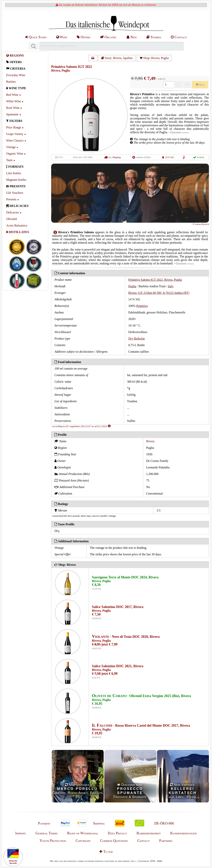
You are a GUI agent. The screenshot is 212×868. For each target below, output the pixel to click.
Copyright (83, 841)
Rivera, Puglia (61, 70)
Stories (154, 37)
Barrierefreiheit (149, 833)
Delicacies (13, 212)
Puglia (132, 286)
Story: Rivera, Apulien (117, 58)
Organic (108, 37)
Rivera (150, 441)
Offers (84, 37)
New (132, 37)
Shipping (116, 157)
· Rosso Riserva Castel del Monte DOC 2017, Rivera (141, 726)
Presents (11, 199)
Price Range (14, 127)
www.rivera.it (202, 224)
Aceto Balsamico (17, 225)
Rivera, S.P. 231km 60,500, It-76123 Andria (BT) (159, 293)
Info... (134, 861)
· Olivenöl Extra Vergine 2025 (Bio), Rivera (141, 696)
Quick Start (36, 37)
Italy (171, 286)
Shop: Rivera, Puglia (154, 58)
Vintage (11, 147)
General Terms (46, 833)
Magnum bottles (16, 180)
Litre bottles (14, 173)
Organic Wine (15, 154)
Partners (166, 841)
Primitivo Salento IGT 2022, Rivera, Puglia (155, 280)
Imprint (21, 833)
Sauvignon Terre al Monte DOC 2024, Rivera (125, 577)
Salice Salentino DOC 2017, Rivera (118, 607)
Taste (9, 160)
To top (106, 852)
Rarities (11, 82)
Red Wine (12, 95)
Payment (44, 823)
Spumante (12, 114)
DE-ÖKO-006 (164, 823)
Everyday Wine (16, 75)
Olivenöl (12, 219)
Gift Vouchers (15, 193)
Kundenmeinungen (183, 833)
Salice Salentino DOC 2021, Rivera (118, 666)
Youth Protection (53, 841)
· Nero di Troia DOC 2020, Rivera (126, 637)
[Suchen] (33, 46)
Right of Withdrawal (83, 833)
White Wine (14, 101)
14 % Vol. (170, 157)
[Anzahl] (169, 85)
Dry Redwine (137, 339)
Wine (62, 37)
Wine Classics (15, 140)
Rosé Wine (13, 108)
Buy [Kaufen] (200, 85)
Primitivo (142, 306)
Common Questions (114, 841)
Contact (179, 37)
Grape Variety (15, 134)
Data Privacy (117, 833)
